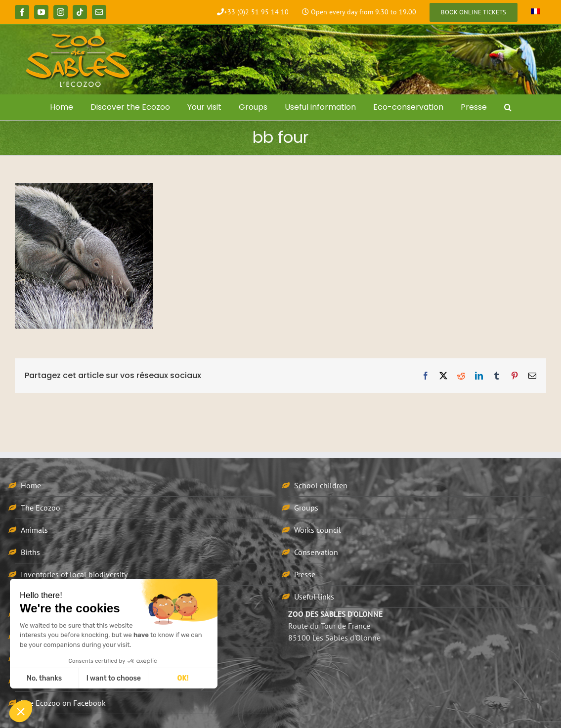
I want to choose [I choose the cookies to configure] (114, 678)
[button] (508, 107)
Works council (318, 530)
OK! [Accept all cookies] (183, 678)
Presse (305, 574)
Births (30, 552)
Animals (34, 530)
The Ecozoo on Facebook (63, 703)
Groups (306, 508)
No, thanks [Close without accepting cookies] (44, 678)
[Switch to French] (535, 12)
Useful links (314, 597)
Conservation (316, 552)
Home (31, 485)
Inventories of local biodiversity (74, 574)
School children (321, 485)
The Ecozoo (41, 508)
